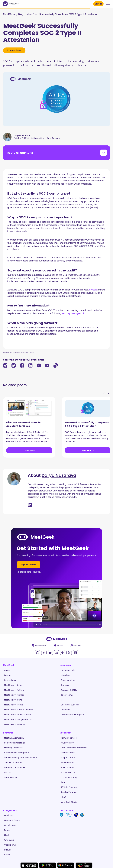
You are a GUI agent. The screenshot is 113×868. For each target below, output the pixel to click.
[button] (107, 3)
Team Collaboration (14, 763)
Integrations (10, 680)
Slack (7, 835)
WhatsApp (9, 840)
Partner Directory (69, 777)
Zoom (7, 830)
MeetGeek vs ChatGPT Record (19, 710)
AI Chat (8, 772)
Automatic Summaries (15, 767)
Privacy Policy (67, 743)
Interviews (66, 675)
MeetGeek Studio (69, 802)
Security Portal (68, 753)
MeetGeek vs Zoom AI (14, 724)
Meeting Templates (13, 748)
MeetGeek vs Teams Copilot (18, 715)
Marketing (65, 710)
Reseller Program (69, 792)
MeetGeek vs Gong (13, 700)
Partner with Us (68, 772)
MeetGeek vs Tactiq (14, 705)
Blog (21, 14)
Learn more (29, 450)
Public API (9, 815)
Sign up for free (28, 565)
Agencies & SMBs (69, 690)
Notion (7, 855)
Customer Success (70, 705)
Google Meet (10, 825)
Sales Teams (67, 695)
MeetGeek (9, 14)
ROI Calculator (68, 767)
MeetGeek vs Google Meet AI (18, 720)
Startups (65, 685)
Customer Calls (68, 670)
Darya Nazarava (59, 475)
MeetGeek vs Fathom (14, 690)
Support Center (68, 758)
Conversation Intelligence (16, 753)
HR (62, 700)
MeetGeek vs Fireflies (14, 695)
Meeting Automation (14, 738)
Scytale (93, 290)
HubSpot (8, 850)
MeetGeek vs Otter (13, 685)
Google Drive (10, 845)
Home (7, 670)
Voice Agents (11, 777)
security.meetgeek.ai (73, 313)
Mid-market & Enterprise (72, 715)
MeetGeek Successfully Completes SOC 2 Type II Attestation (62, 14)
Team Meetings (68, 680)
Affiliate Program (69, 787)
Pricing (7, 675)
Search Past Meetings (15, 743)
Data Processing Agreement (74, 748)
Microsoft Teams (12, 820)
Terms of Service (69, 738)
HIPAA (63, 797)
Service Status (68, 763)
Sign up (98, 4)
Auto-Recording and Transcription (21, 758)
